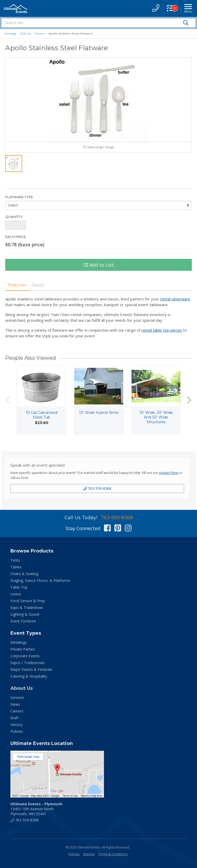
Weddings (19, 642)
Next (189, 400)
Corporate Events (25, 656)
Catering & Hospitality (29, 676)
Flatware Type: (19, 197)
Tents (15, 560)
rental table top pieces (162, 330)
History (16, 725)
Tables (16, 567)
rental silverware (175, 299)
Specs (38, 285)
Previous (8, 400)
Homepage (10, 34)
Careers (17, 711)
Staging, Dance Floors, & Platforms (40, 580)
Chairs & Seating (24, 574)
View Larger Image (99, 147)
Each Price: (16, 237)
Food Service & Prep (28, 601)
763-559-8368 (97, 488)
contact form (169, 473)
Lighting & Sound (25, 614)
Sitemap (89, 854)
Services (17, 697)
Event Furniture (23, 621)
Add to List (99, 265)
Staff (14, 718)
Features (17, 285)
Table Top (26, 34)
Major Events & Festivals (31, 669)
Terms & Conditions (113, 854)
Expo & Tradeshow (27, 607)
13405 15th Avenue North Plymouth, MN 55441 (36, 809)
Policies (17, 731)
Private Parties (23, 649)
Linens (16, 594)
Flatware (40, 34)
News (15, 704)
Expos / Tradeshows (28, 663)
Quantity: (14, 217)
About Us (22, 688)
